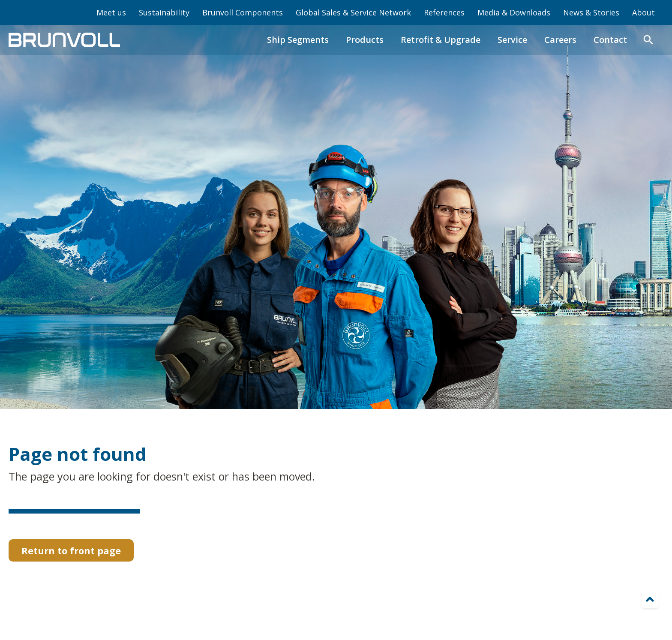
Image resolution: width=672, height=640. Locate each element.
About (643, 12)
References (444, 12)
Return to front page (71, 550)
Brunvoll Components (243, 12)
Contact (610, 40)
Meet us (111, 12)
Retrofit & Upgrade (441, 40)
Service (512, 40)
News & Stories (591, 12)
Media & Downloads (514, 12)
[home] (64, 40)
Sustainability (164, 12)
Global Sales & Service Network (353, 12)
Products (365, 40)
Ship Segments (298, 40)
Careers (560, 40)
